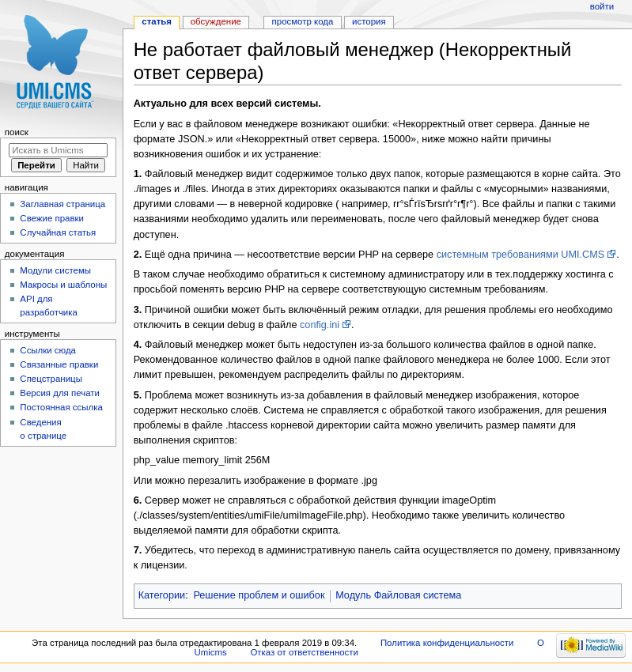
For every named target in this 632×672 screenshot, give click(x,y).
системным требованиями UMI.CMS (521, 255)
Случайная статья (58, 232)
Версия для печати (60, 393)
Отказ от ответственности (304, 652)
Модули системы (55, 270)
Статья (157, 21)
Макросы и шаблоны (63, 285)
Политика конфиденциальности (447, 643)
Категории (162, 595)
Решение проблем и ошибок (259, 595)
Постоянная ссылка (61, 407)
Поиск (17, 132)
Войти (602, 6)
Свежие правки (52, 218)
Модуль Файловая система (398, 595)
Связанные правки (59, 364)
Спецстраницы (51, 379)
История (369, 21)
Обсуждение (216, 21)
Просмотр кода (303, 21)
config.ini (320, 325)
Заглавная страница (62, 204)
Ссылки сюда (48, 350)
